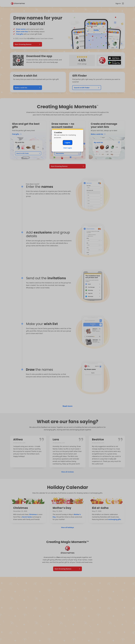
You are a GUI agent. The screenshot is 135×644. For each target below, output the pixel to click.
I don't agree (68, 148)
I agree (68, 143)
